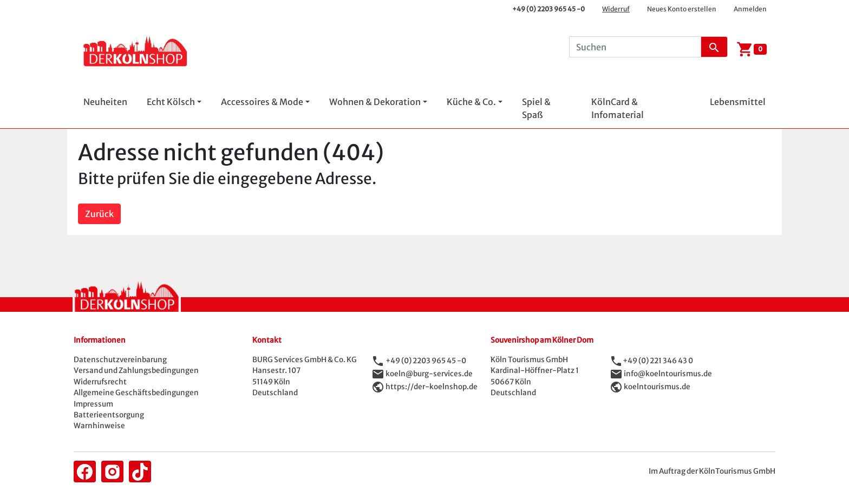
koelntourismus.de (657, 387)
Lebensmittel (738, 102)
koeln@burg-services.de (429, 374)
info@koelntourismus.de (668, 374)
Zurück (99, 214)
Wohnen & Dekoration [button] (375, 102)
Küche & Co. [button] (471, 102)
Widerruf (616, 9)
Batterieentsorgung (109, 415)
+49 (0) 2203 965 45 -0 (548, 9)
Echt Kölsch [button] (171, 102)
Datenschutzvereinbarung (120, 360)
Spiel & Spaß (536, 108)
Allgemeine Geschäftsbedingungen (136, 393)
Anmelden (750, 9)
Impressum (93, 404)
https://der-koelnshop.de (432, 387)
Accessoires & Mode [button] (262, 102)
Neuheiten (105, 102)
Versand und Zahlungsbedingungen (136, 371)
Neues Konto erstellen (682, 9)
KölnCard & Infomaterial (618, 108)
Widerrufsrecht (100, 382)
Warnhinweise (99, 426)
